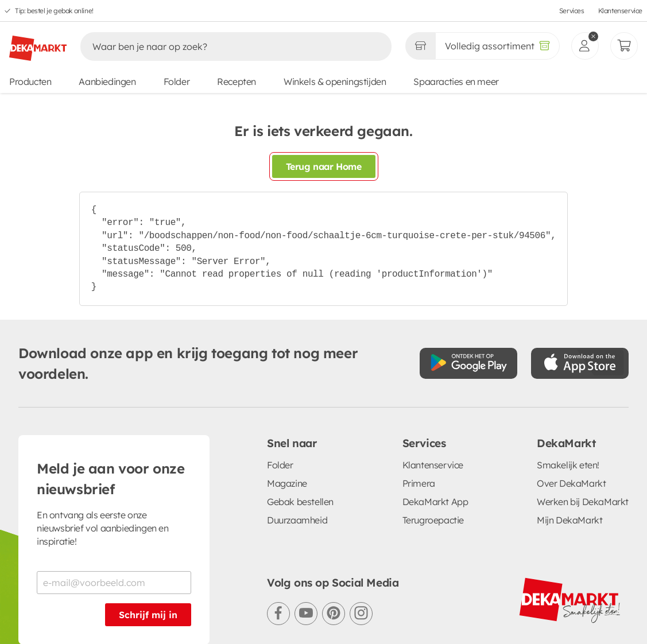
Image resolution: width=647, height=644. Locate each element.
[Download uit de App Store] (580, 363)
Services (572, 11)
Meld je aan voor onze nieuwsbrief (111, 479)
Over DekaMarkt (571, 483)
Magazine (287, 483)
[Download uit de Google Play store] (468, 363)
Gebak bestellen (300, 502)
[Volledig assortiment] (497, 46)
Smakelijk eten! (568, 465)
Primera (419, 483)
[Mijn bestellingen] (624, 46)
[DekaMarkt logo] (38, 44)
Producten (30, 82)
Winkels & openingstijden (335, 82)
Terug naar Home (324, 166)
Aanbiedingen (107, 82)
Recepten (237, 82)
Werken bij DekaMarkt (583, 502)
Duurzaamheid (297, 520)
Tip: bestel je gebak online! (54, 11)
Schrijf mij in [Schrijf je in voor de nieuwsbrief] (148, 615)
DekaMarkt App (435, 502)
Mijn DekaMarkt (569, 520)
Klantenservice (620, 11)
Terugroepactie (433, 520)
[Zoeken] (224, 46)
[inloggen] (585, 46)
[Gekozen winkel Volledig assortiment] (420, 46)
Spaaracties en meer (456, 82)
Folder (177, 82)
